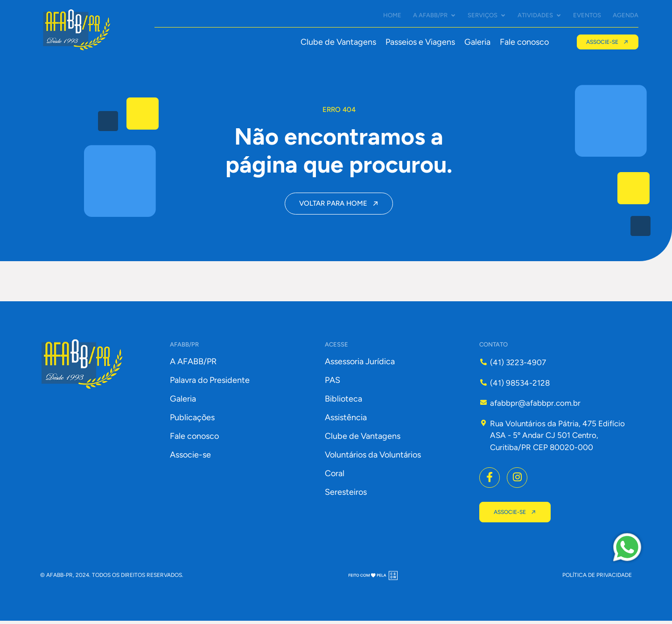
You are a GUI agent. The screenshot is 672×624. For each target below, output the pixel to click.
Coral (335, 477)
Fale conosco (524, 42)
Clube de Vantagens (338, 42)
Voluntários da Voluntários (373, 458)
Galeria (477, 42)
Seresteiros (346, 495)
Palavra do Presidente (210, 383)
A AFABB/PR (193, 365)
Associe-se (190, 458)
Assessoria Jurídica (360, 365)
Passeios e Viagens (420, 42)
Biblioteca (343, 402)
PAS (332, 383)
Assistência (346, 421)
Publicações (192, 421)
